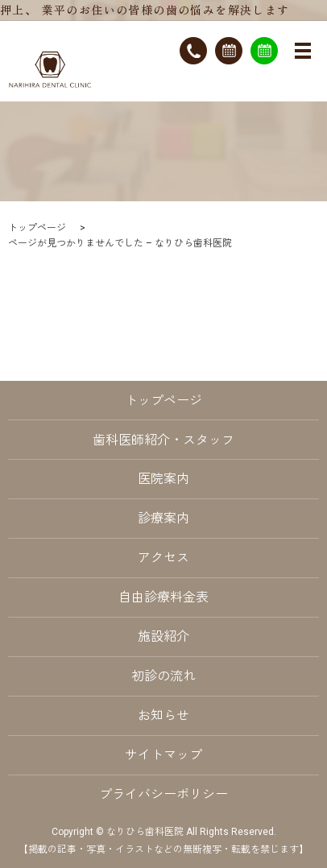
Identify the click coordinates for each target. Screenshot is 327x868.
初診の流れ (163, 676)
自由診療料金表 (163, 597)
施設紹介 (163, 637)
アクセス (163, 558)
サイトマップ (163, 755)
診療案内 (163, 518)
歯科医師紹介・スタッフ (163, 440)
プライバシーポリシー (163, 794)
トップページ (37, 228)
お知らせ (163, 715)
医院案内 (163, 479)
